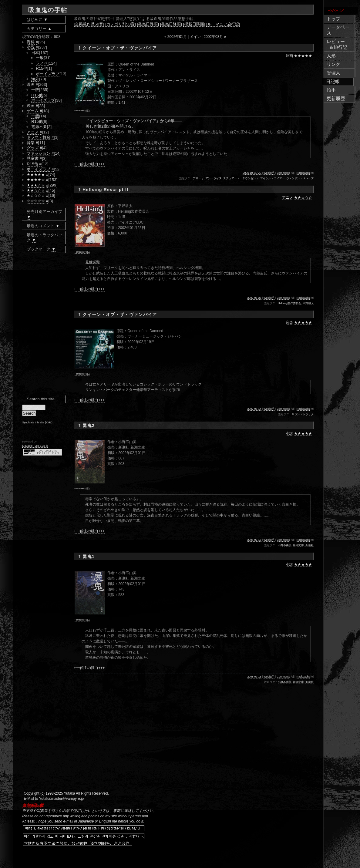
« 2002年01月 (176, 37)
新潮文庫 (298, 545)
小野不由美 (285, 545)
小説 (289, 433)
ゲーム (33, 111)
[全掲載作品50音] (89, 24)
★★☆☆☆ (303, 197)
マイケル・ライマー (273, 178)
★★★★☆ (36, 180)
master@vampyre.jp (68, 799)
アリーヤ (198, 178)
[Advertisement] (146, 859)
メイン (195, 37)
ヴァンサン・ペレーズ (300, 178)
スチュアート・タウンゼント (241, 178)
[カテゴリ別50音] (120, 24)
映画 (289, 56)
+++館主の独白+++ (89, 164)
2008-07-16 (254, 540)
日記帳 (333, 82)
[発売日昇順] (148, 24)
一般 (40, 58)
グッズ (33, 148)
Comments (284, 173)
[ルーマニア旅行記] (223, 24)
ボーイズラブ (48, 74)
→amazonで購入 (82, 111)
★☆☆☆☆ (36, 195)
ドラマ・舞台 (39, 137)
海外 (35, 79)
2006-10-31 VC (252, 173)
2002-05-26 (254, 298)
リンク (333, 64)
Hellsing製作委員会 (289, 303)
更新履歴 (336, 99)
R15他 (42, 68)
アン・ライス (214, 178)
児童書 (33, 158)
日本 (35, 53)
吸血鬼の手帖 (48, 10)
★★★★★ (303, 56)
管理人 (333, 73)
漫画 (31, 84)
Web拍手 (269, 173)
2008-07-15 (254, 677)
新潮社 (310, 545)
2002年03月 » (215, 37)
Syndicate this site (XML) (37, 422)
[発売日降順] (171, 24)
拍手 (331, 90)
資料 (31, 42)
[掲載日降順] (194, 24)
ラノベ (42, 63)
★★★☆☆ (36, 185)
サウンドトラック (303, 414)
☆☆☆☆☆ (36, 201)
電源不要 (39, 127)
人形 (331, 56)
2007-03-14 (254, 409)
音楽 (289, 322)
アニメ (288, 197)
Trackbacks (303, 173)
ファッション (39, 153)
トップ (333, 19)
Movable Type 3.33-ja (35, 446)
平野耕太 (308, 303)
